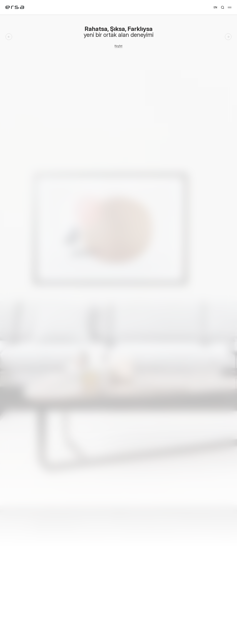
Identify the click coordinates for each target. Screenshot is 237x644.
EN (215, 7)
